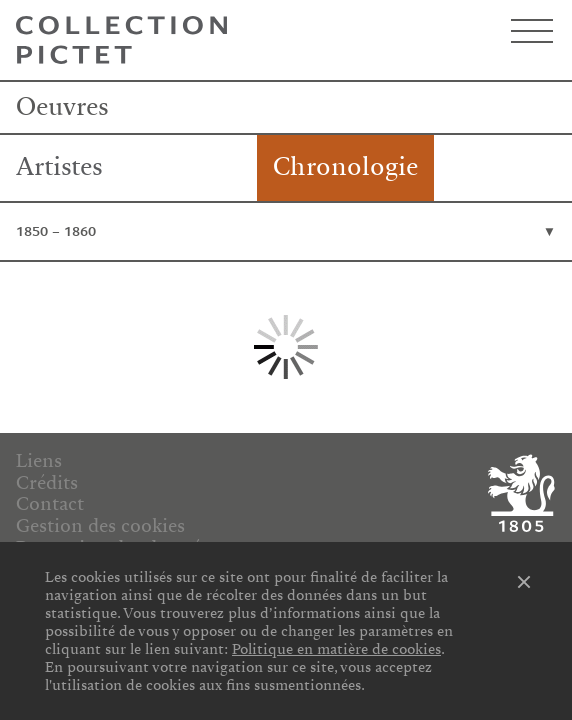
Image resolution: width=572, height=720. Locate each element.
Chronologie (345, 167)
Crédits (47, 483)
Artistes (59, 167)
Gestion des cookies (100, 526)
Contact (50, 504)
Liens (39, 461)
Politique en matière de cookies (336, 649)
